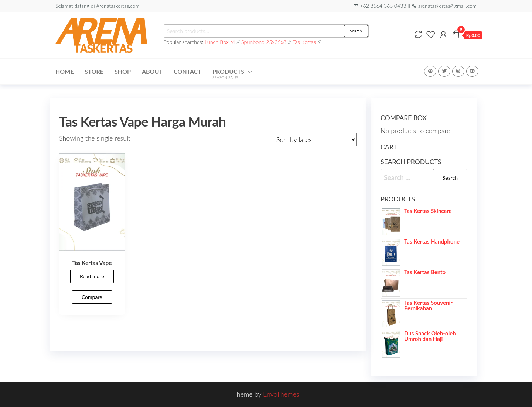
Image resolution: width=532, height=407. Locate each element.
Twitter (444, 71)
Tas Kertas (304, 42)
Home (65, 71)
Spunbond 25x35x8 (264, 42)
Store (94, 71)
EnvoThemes (281, 394)
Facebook (430, 71)
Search (356, 31)
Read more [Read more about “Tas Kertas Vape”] (92, 276)
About (152, 71)
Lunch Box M (220, 42)
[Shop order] (315, 139)
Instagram (458, 71)
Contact (187, 71)
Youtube (472, 71)
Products (228, 74)
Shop (123, 71)
